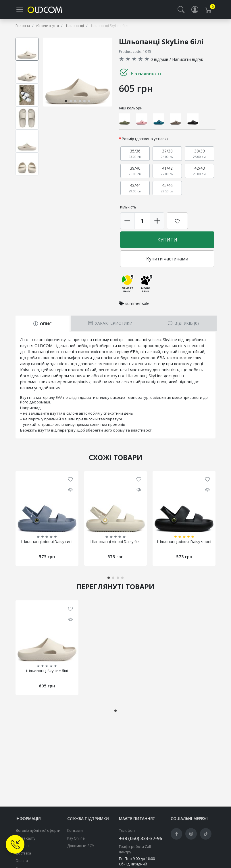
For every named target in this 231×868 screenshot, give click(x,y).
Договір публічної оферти (38, 833)
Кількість (128, 209)
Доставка (23, 855)
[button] (181, 10)
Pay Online (76, 840)
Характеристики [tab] (110, 325)
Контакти (75, 833)
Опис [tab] (43, 326)
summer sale (137, 305)
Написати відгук (188, 61)
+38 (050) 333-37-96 (140, 840)
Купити (167, 242)
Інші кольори (131, 110)
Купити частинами (167, 261)
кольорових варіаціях (70, 384)
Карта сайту (25, 840)
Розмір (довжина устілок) (145, 141)
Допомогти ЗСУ (81, 848)
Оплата (22, 863)
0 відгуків (159, 61)
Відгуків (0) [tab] (183, 325)
